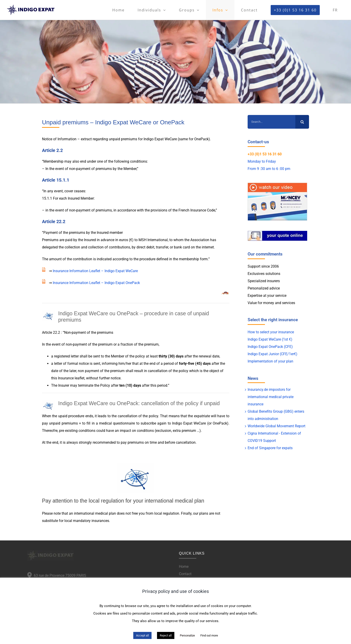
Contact (185, 574)
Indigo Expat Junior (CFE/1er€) (272, 354)
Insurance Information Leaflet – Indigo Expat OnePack (96, 283)
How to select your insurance (271, 332)
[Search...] (271, 122)
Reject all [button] (166, 635)
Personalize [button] (187, 635)
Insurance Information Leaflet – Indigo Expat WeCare (95, 271)
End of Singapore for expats (270, 448)
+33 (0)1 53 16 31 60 (265, 154)
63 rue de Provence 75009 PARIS (59, 575)
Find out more (209, 635)
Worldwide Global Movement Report (276, 426)
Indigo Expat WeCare (160, 139)
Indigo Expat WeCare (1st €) (270, 339)
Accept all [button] (142, 635)
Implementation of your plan (270, 361)
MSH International (153, 240)
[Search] (302, 122)
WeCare (200, 423)
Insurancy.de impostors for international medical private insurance (271, 397)
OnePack (201, 139)
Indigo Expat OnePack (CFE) (270, 347)
